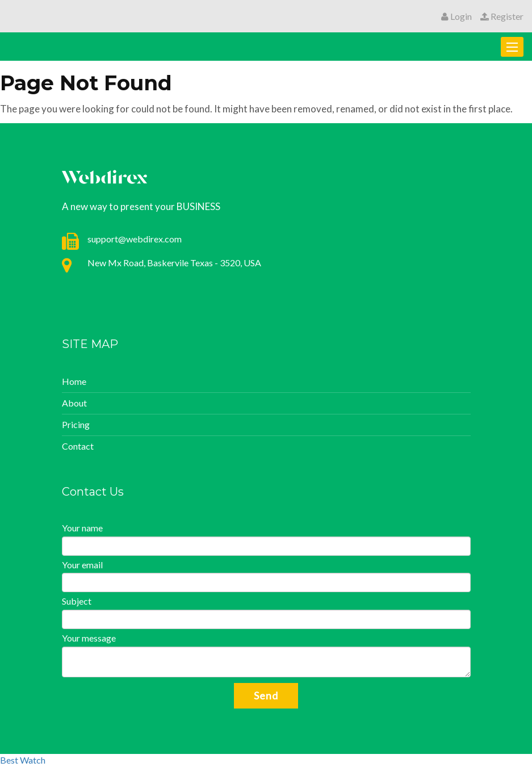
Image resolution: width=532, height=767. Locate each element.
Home (74, 381)
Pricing (76, 424)
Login (456, 16)
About (74, 403)
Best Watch (23, 760)
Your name (82, 528)
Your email (82, 565)
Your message (89, 638)
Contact (78, 446)
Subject (77, 601)
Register (502, 16)
